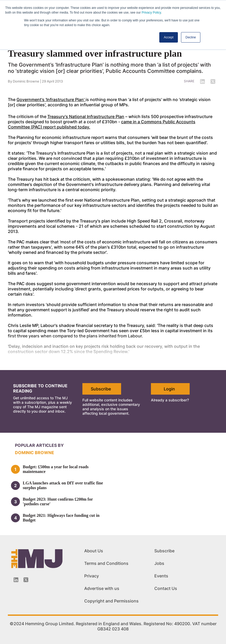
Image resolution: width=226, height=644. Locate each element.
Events (161, 576)
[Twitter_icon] (26, 580)
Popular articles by (39, 445)
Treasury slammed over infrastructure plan (95, 54)
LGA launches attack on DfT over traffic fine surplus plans (63, 485)
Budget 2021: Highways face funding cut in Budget (61, 518)
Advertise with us (102, 588)
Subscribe (101, 389)
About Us (94, 551)
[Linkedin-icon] (16, 580)
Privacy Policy (151, 13)
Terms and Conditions (106, 563)
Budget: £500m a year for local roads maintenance (56, 469)
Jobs (159, 563)
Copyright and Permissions (111, 601)
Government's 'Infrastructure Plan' (51, 99)
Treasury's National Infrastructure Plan (86, 116)
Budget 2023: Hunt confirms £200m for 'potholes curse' (58, 502)
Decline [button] (191, 37)
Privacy (92, 576)
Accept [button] (169, 37)
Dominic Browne (26, 81)
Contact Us (166, 588)
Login (169, 389)
